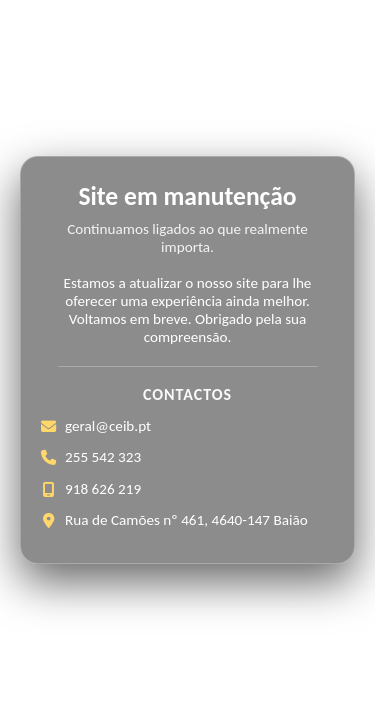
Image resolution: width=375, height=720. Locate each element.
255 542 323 (103, 457)
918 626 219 (103, 489)
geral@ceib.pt (108, 426)
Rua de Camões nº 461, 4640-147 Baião (186, 520)
